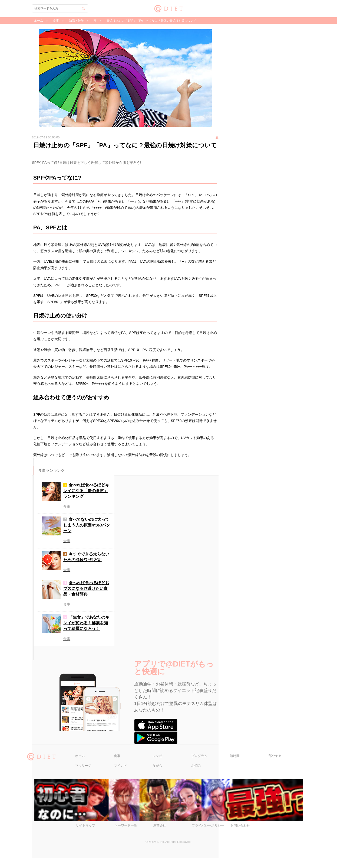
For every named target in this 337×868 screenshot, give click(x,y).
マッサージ (83, 775)
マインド (120, 775)
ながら (157, 775)
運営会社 (160, 836)
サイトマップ (85, 836)
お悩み (196, 775)
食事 (117, 766)
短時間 (235, 766)
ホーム (80, 766)
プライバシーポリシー (208, 836)
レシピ (157, 766)
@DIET (169, 8)
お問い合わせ (240, 836)
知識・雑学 (76, 21)
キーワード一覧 (126, 836)
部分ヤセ (275, 766)
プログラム (199, 766)
